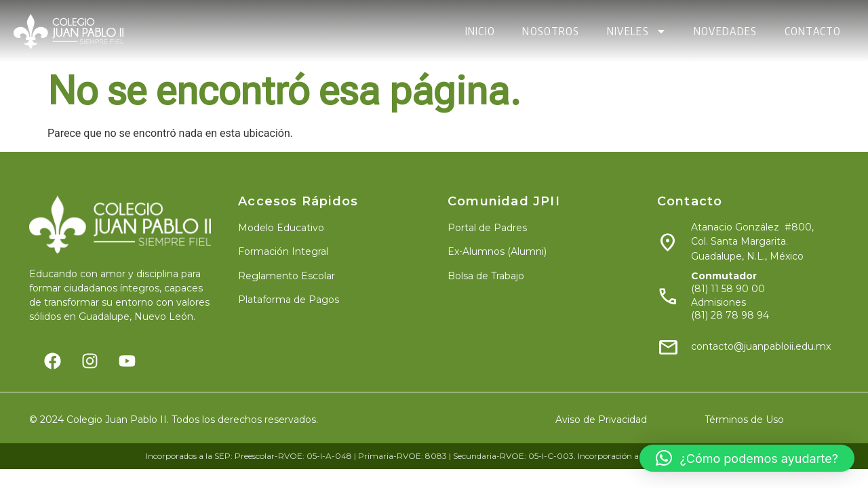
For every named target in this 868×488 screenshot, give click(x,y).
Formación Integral (283, 251)
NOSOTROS (551, 31)
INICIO (480, 31)
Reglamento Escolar (287, 276)
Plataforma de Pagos (289, 300)
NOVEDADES (726, 31)
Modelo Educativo (281, 228)
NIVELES (637, 31)
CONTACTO (813, 31)
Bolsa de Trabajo (486, 276)
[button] (747, 458)
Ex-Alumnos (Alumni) (497, 251)
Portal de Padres (487, 228)
